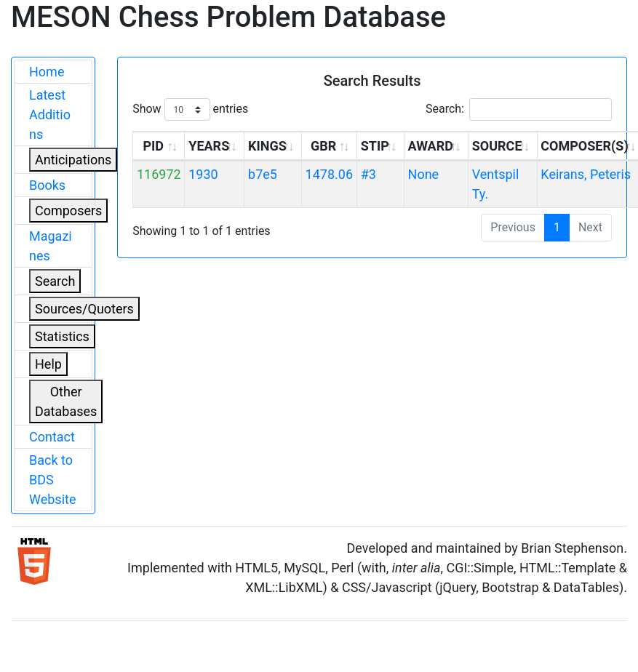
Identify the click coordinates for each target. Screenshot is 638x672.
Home (47, 72)
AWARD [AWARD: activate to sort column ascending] (431, 146)
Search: (519, 109)
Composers (68, 211)
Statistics (62, 336)
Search (55, 281)
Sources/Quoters (84, 309)
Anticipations (73, 160)
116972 (159, 174)
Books (47, 185)
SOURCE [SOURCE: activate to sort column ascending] (497, 146)
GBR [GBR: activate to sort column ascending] (323, 146)
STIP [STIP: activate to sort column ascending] (375, 146)
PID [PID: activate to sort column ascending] (153, 146)
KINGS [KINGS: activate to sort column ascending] (267, 146)
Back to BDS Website (52, 480)
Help (48, 364)
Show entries (190, 109)
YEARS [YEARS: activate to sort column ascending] (209, 146)
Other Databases (66, 401)
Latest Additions (50, 115)
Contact (52, 437)
